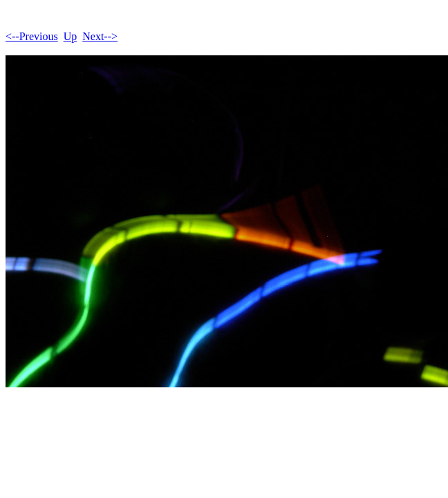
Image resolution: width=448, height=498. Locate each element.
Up (71, 36)
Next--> (100, 36)
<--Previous (32, 36)
